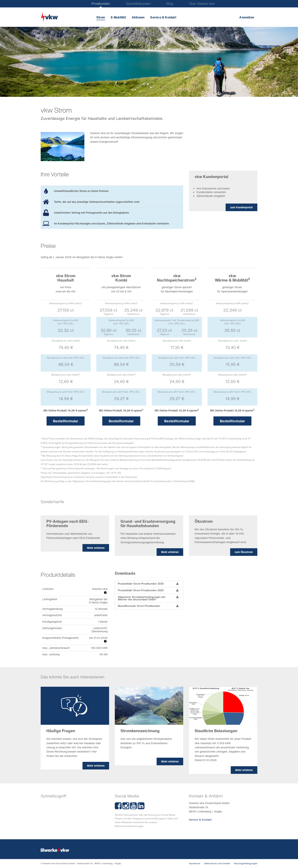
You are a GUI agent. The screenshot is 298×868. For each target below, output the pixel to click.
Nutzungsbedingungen (246, 863)
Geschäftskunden (138, 4)
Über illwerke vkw (202, 4)
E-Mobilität (118, 17)
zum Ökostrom (244, 552)
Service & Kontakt (163, 17)
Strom (101, 17)
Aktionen (138, 17)
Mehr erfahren (96, 548)
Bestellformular (66, 421)
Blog (170, 4)
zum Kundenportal (241, 207)
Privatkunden (101, 4)
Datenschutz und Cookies (217, 863)
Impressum (195, 863)
